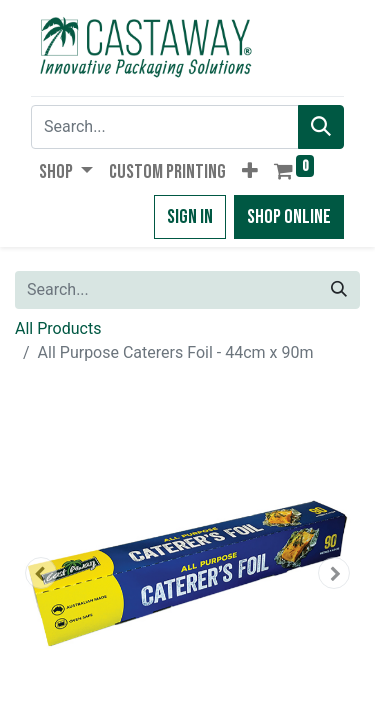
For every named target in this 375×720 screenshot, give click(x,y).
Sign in (190, 217)
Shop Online (289, 217)
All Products (58, 328)
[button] (250, 172)
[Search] (321, 127)
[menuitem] (167, 172)
